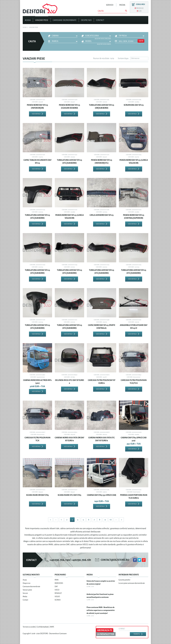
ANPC (52, 627)
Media (122, 5)
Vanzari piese (42, 20)
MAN (57, 580)
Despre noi (86, 20)
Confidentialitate (43, 627)
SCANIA (58, 600)
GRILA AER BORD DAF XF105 (102, 215)
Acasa (28, 20)
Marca (55, 41)
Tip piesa (123, 36)
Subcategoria (92, 36)
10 (111, 520)
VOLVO (57, 597)
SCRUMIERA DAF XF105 (134, 105)
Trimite (137, 634)
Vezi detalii (36, 114)
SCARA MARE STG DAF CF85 (69, 495)
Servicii (110, 5)
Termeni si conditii (29, 627)
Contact (100, 20)
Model (88, 41)
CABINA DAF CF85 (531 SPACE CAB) (102, 495)
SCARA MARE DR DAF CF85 (37, 495)
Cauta (141, 41)
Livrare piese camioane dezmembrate (132, 583)
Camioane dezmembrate (65, 20)
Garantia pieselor (124, 580)
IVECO (57, 590)
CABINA (55, 36)
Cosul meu (140, 4)
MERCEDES (59, 583)
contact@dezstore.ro (115, 560)
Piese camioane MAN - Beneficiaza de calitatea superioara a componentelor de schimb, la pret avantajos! (101, 610)
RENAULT (58, 593)
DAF (56, 587)
